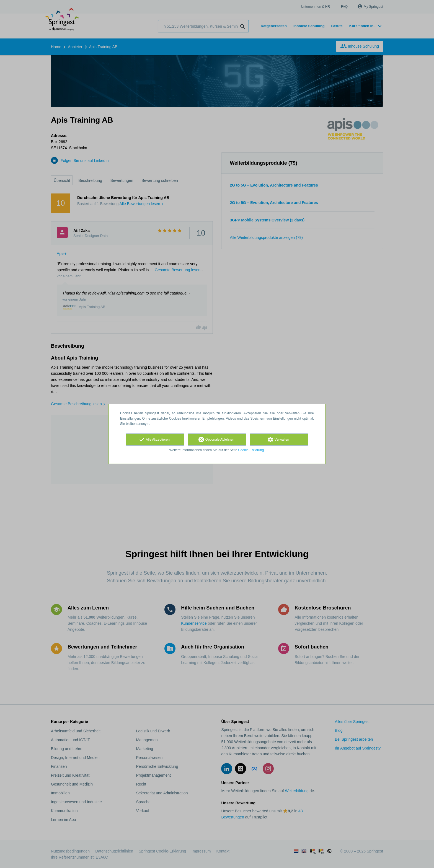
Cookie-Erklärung (251, 450)
